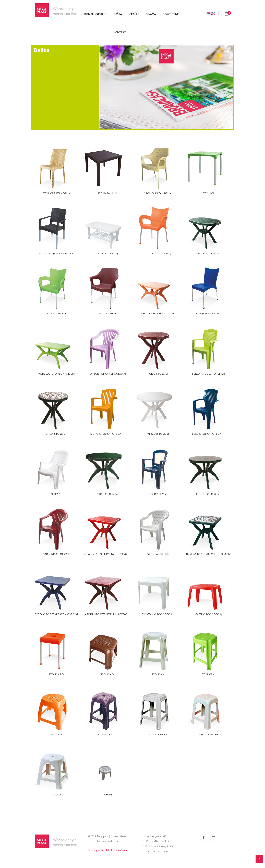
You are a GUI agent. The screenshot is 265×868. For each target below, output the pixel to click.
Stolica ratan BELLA (158, 193)
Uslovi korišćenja (118, 850)
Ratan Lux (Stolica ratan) (57, 253)
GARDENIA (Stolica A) (57, 554)
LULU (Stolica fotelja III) (209, 434)
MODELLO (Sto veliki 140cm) (56, 374)
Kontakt (120, 32)
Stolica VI (209, 674)
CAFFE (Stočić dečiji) (209, 614)
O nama (151, 14)
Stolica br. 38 (158, 734)
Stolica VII (56, 734)
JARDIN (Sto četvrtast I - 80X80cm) (107, 614)
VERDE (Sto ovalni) (209, 253)
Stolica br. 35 (107, 734)
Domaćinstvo (94, 14)
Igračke (134, 14)
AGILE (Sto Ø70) (158, 374)
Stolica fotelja (158, 554)
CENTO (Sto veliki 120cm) (158, 313)
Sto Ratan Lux (107, 193)
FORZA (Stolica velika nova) (107, 374)
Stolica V (158, 674)
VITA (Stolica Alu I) (209, 313)
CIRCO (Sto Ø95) (107, 494)
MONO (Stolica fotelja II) (107, 434)
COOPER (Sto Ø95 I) (209, 494)
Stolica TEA (57, 674)
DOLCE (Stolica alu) (158, 253)
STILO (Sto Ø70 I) (56, 434)
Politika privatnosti (98, 850)
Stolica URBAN (107, 313)
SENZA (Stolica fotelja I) (209, 374)
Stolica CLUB (57, 494)
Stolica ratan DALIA (56, 193)
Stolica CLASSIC (158, 494)
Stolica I (56, 794)
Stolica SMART (57, 313)
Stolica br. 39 (209, 734)
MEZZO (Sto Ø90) (158, 434)
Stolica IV (107, 674)
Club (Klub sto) (107, 253)
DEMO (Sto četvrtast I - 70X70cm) (209, 554)
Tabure (107, 794)
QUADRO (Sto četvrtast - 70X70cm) (108, 554)
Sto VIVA (209, 193)
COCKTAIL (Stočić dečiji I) (158, 614)
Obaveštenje (171, 14)
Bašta (118, 14)
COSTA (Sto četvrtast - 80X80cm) (57, 614)
